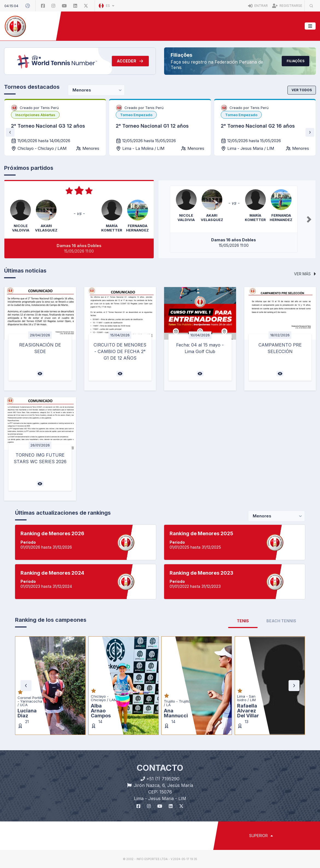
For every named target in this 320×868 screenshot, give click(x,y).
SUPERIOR (261, 836)
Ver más (305, 274)
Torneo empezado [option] (136, 115)
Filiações (296, 61)
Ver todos (302, 90)
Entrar (258, 6)
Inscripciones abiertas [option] (35, 115)
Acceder (130, 61)
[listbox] (35, 115)
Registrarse (287, 6)
